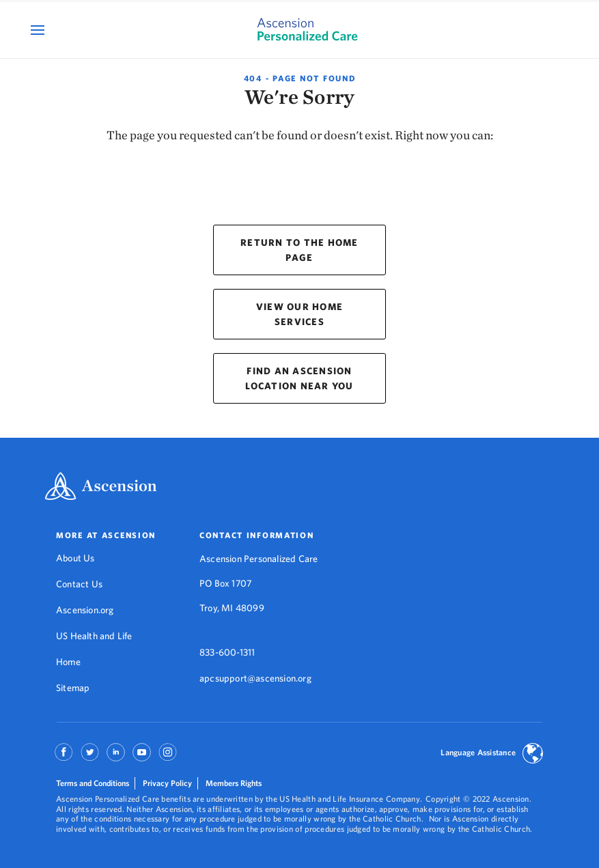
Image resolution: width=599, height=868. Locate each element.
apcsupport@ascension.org (255, 678)
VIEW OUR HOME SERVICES (299, 314)
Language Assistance (478, 752)
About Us (75, 558)
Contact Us (79, 584)
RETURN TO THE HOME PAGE (299, 250)
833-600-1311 (227, 652)
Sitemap (73, 688)
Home (68, 662)
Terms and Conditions (93, 783)
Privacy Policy (167, 783)
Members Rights (234, 783)
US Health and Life (94, 636)
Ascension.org (85, 610)
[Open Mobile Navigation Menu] (39, 30)
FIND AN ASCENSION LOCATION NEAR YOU (299, 378)
